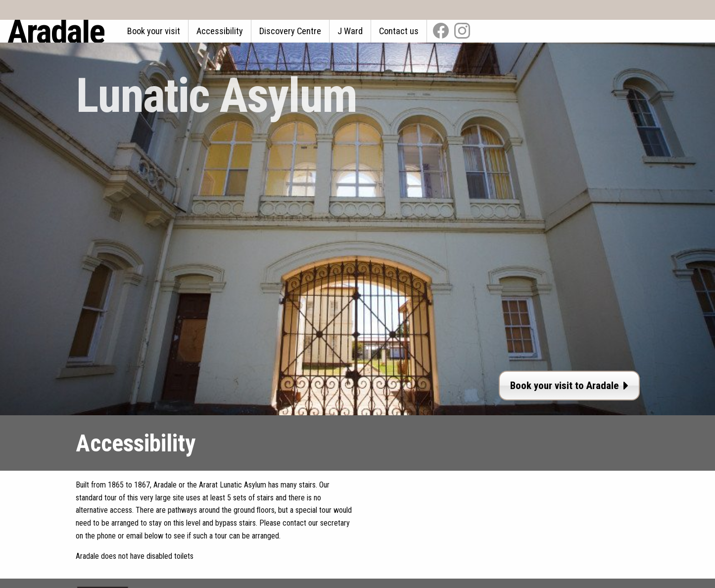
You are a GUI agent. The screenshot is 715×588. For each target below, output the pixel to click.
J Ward (350, 31)
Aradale (56, 31)
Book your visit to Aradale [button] (569, 386)
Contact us (399, 31)
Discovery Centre (290, 31)
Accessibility (220, 31)
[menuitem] (154, 31)
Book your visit (154, 31)
